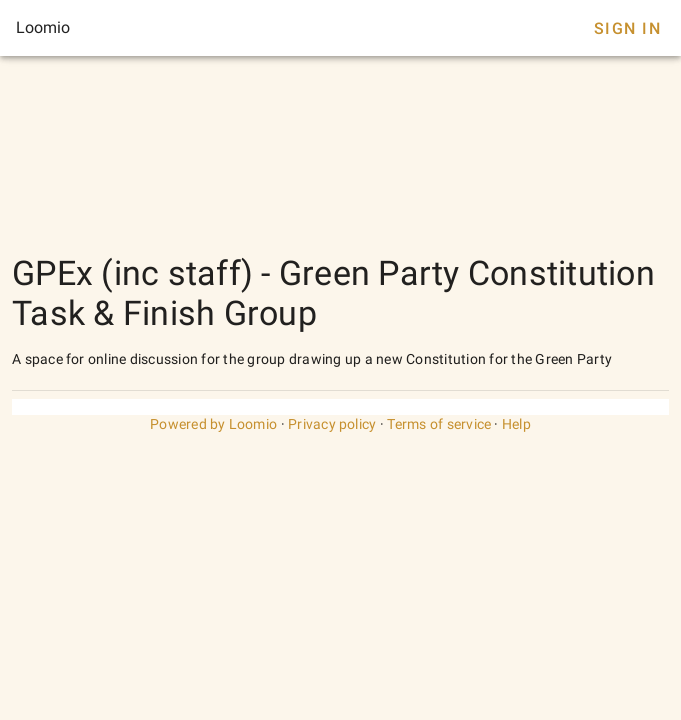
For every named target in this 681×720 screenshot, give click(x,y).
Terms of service (439, 424)
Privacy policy (332, 424)
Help (516, 424)
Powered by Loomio (213, 424)
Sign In (627, 28)
